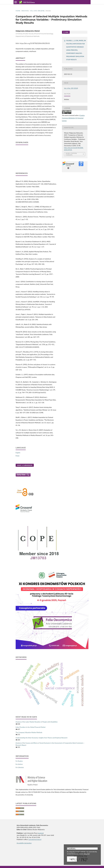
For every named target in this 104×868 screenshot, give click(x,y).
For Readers (19, 761)
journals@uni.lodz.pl (35, 839)
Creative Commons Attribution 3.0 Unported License (73, 118)
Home (18, 11)
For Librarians (20, 767)
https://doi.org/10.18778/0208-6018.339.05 (35, 43)
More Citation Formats (71, 154)
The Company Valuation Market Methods (29, 732)
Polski (18, 456)
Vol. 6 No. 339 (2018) (37, 11)
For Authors (19, 764)
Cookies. (72, 849)
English (18, 453)
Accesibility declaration (24, 843)
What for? (87, 854)
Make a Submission (25, 465)
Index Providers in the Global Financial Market (31, 727)
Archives (25, 11)
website (41, 833)
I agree (72, 859)
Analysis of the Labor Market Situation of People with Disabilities (37, 722)
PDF (67, 32)
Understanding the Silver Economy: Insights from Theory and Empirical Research (42, 738)
